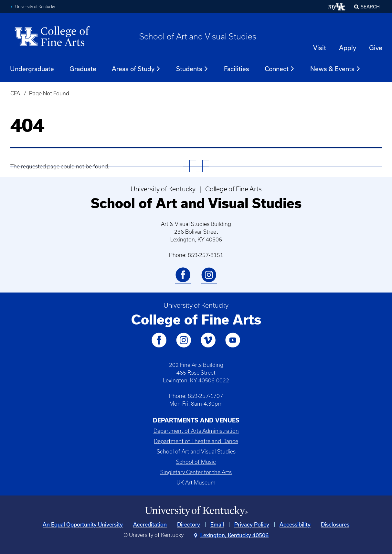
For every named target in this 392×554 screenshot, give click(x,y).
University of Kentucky (35, 7)
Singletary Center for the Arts (196, 472)
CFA (15, 93)
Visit (320, 48)
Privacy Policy (252, 524)
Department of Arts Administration (196, 431)
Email (217, 524)
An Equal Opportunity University (83, 524)
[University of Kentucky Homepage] (196, 511)
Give (376, 48)
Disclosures (335, 524)
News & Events (335, 69)
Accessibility (295, 524)
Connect (280, 69)
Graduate (83, 69)
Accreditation (150, 524)
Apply (348, 48)
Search (370, 7)
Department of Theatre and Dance (196, 441)
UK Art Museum (196, 483)
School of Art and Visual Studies (198, 37)
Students (192, 69)
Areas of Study (136, 69)
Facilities (237, 69)
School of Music (196, 462)
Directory (189, 524)
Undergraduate (32, 69)
